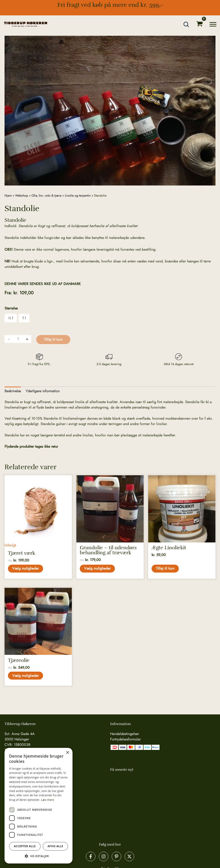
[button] (186, 24)
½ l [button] (11, 318)
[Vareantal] (18, 339)
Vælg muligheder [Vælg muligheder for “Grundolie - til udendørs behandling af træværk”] (98, 569)
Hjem (8, 195)
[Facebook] (91, 856)
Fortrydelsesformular (125, 739)
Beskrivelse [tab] (13, 391)
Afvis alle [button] (55, 846)
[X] (129, 856)
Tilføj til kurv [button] (165, 569)
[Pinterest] (116, 856)
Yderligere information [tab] (43, 391)
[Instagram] (104, 856)
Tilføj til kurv (53, 339)
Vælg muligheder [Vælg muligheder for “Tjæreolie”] (26, 676)
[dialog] (39, 806)
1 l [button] (24, 318)
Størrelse (11, 308)
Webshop (22, 195)
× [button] (67, 753)
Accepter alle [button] (25, 846)
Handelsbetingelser (125, 734)
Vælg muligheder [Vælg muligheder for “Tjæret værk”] (26, 569)
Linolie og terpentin (78, 195)
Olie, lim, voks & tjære (46, 195)
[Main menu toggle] (213, 24)
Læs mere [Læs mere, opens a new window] (47, 800)
